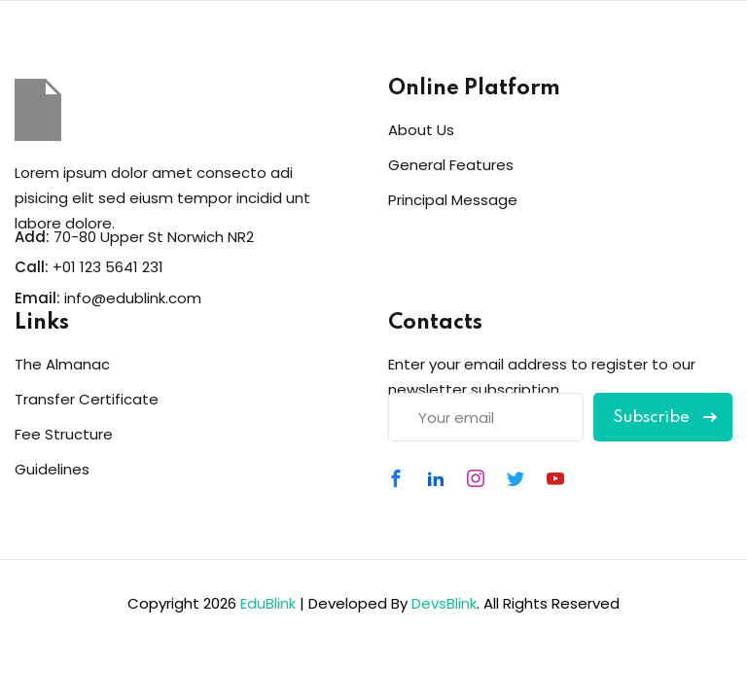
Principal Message (453, 200)
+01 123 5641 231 (108, 267)
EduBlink (268, 603)
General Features (451, 165)
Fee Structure (64, 434)
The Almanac (62, 364)
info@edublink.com (133, 298)
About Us (421, 130)
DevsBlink (444, 603)
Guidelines (52, 469)
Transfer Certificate (87, 399)
